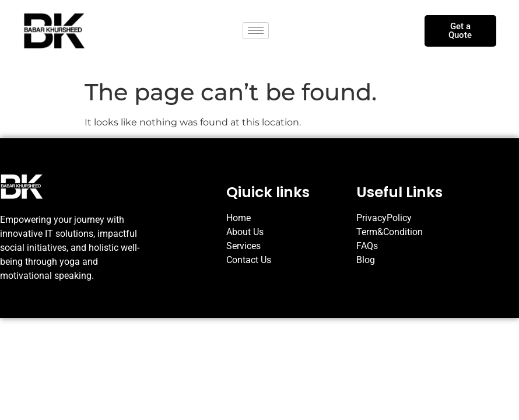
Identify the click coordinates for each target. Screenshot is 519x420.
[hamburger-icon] (256, 31)
